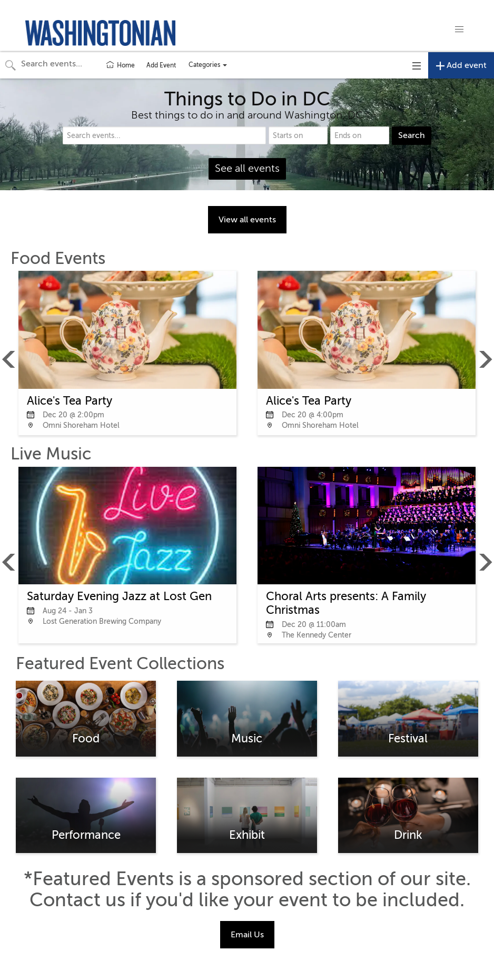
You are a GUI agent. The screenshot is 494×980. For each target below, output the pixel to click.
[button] (459, 30)
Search (412, 135)
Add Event (161, 65)
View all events (247, 220)
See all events (247, 168)
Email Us (247, 935)
